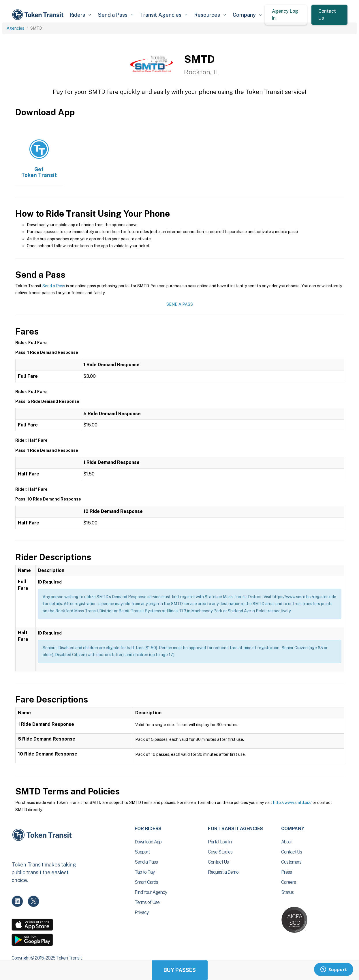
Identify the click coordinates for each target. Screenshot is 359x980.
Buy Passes (180, 970)
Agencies (15, 28)
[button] (80, 15)
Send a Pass (54, 286)
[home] (39, 15)
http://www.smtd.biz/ (292, 802)
